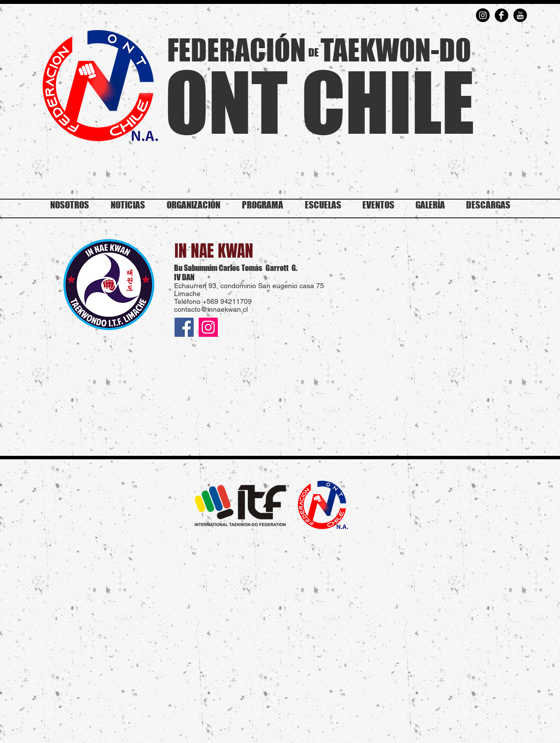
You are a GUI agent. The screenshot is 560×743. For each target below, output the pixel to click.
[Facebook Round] (501, 15)
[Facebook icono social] (184, 327)
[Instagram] (208, 327)
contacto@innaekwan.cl (211, 309)
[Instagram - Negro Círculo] (483, 15)
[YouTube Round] (520, 15)
